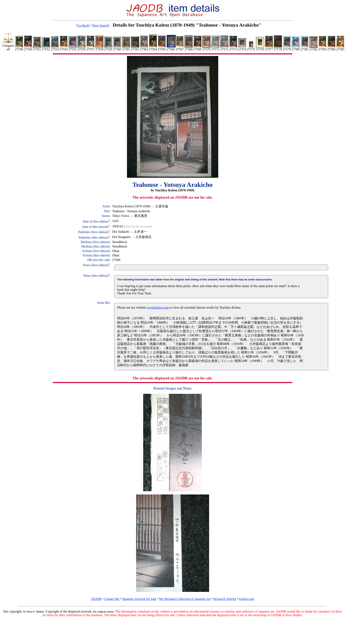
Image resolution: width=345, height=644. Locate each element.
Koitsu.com (246, 599)
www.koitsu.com (158, 307)
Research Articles (225, 599)
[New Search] (101, 25)
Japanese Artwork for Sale (139, 599)
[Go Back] (83, 25)
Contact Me (112, 599)
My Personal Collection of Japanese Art (185, 599)
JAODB (96, 599)
